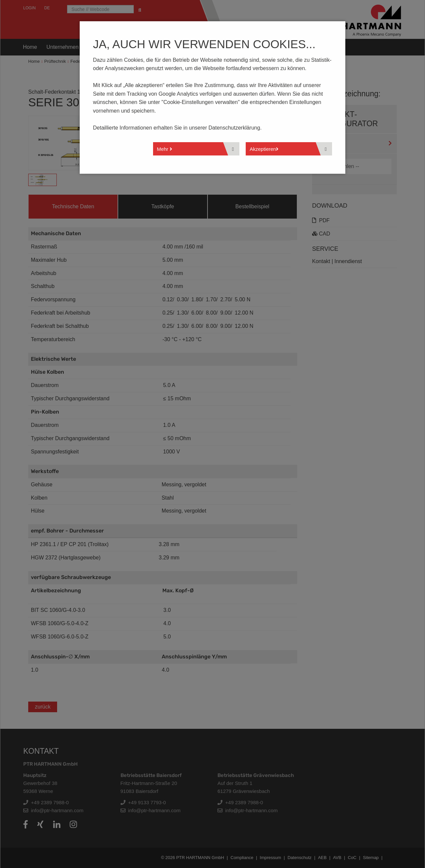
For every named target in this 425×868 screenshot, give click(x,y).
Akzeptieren (264, 149)
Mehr (165, 149)
